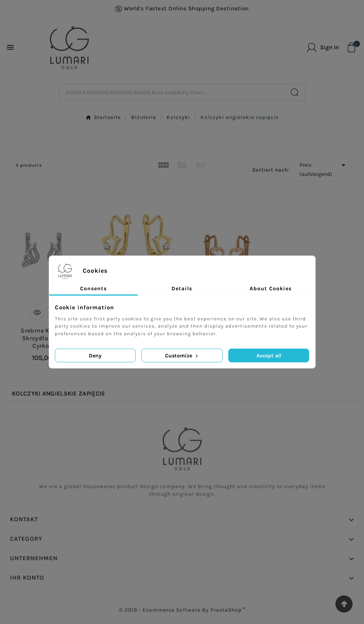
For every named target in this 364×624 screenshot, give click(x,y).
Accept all (269, 356)
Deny (95, 356)
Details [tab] (182, 289)
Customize (182, 356)
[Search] (295, 92)
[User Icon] (323, 47)
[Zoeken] (172, 92)
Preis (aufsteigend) (324, 169)
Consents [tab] (93, 289)
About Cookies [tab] (271, 289)
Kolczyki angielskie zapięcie (58, 393)
